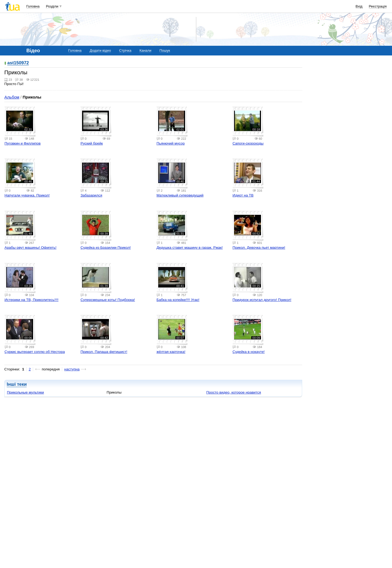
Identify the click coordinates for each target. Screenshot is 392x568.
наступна (72, 369)
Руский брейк (92, 143)
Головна (33, 6)
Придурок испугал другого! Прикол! (262, 300)
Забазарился (91, 195)
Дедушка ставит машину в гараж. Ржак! (190, 248)
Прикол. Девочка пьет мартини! (259, 248)
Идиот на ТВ (243, 195)
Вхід (359, 6)
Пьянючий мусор (171, 143)
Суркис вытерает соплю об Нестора (35, 352)
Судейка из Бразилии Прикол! (106, 248)
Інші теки (17, 384)
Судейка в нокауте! (248, 352)
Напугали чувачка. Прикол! (27, 195)
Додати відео (100, 50)
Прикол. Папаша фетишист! (104, 352)
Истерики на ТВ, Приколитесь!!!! (32, 300)
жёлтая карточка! (171, 352)
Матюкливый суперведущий (180, 195)
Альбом (12, 97)
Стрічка (125, 50)
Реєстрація (378, 6)
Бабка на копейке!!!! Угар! (178, 300)
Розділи (52, 6)
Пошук (165, 50)
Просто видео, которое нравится (234, 392)
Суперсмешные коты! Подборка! (108, 300)
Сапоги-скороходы (248, 143)
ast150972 (18, 63)
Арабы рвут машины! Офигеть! (31, 248)
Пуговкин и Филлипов (23, 143)
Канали (145, 50)
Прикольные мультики (26, 392)
